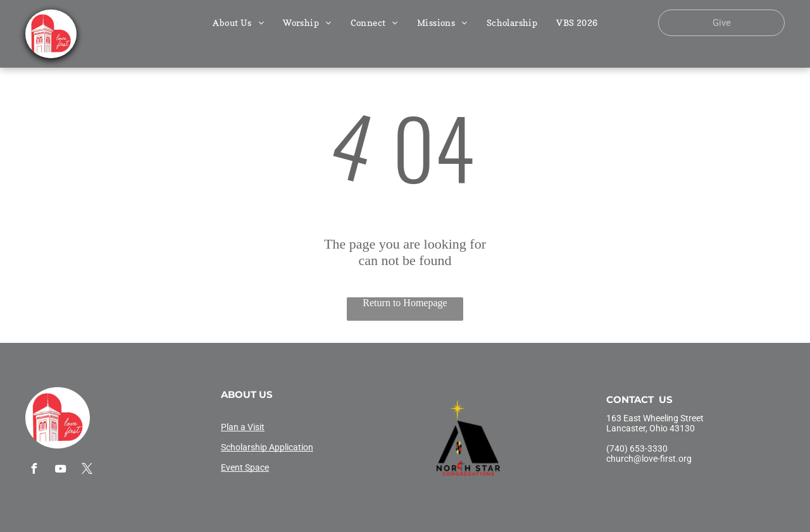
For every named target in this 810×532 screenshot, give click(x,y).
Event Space (245, 467)
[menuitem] (238, 22)
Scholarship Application (267, 447)
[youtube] (60, 470)
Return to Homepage (405, 303)
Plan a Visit (243, 427)
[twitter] (87, 470)
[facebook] (34, 470)
